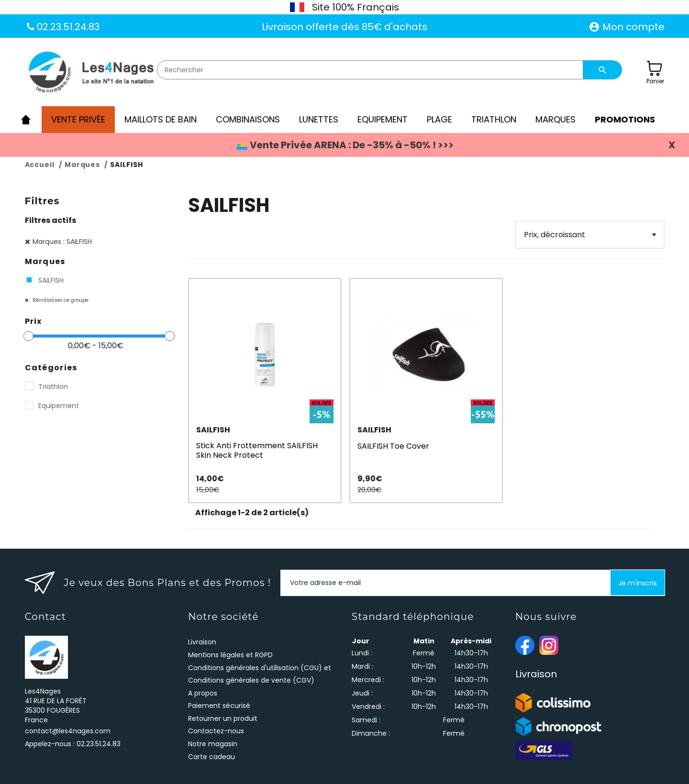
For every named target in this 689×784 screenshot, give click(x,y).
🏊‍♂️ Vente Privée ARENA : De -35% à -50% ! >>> (345, 145)
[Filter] (590, 235)
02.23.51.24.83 (67, 27)
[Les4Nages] (91, 73)
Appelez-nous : (73, 744)
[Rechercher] (370, 70)
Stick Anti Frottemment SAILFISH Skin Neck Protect (257, 450)
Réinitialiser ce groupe (60, 300)
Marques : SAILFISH (62, 242)
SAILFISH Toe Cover (393, 446)
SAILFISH (51, 280)
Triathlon (53, 386)
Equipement (59, 406)
